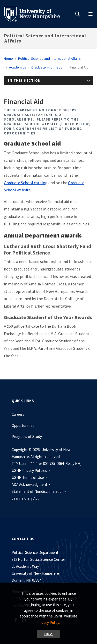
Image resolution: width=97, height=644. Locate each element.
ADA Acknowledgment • (31, 484)
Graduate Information (48, 67)
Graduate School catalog (26, 183)
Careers (18, 414)
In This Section (24, 80)
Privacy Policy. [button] (48, 622)
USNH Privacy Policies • (31, 471)
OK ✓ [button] (48, 634)
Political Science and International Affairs (45, 38)
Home (8, 58)
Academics (18, 67)
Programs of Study (27, 437)
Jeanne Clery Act (25, 498)
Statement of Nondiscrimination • (39, 491)
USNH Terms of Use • (30, 477)
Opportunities (23, 425)
